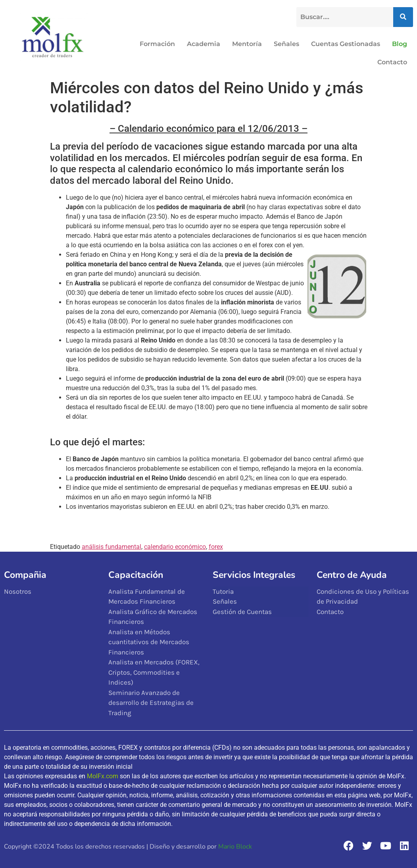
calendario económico (175, 547)
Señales (286, 44)
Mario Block (235, 847)
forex (216, 547)
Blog (400, 44)
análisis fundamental (111, 547)
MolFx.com (103, 776)
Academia (204, 44)
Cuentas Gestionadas (346, 44)
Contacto (392, 62)
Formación (157, 44)
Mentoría (247, 44)
